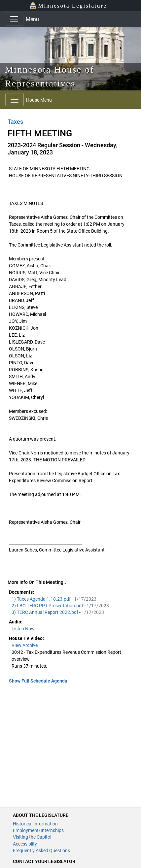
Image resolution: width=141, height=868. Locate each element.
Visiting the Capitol (32, 837)
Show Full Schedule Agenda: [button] (39, 681)
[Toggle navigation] (14, 19)
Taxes (15, 122)
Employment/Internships (38, 830)
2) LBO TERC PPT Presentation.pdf (48, 606)
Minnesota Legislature (68, 5)
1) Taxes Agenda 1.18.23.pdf (42, 599)
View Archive (25, 645)
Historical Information (35, 824)
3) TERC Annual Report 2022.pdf (45, 612)
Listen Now (23, 629)
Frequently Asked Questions (41, 851)
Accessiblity (25, 844)
